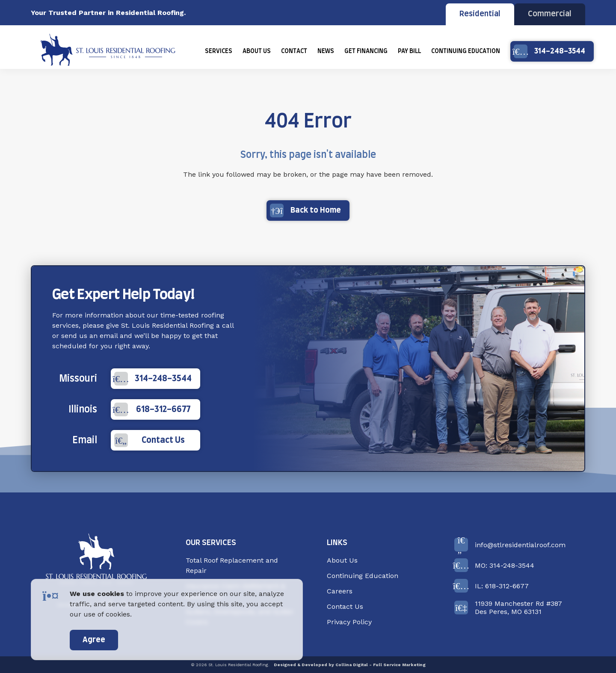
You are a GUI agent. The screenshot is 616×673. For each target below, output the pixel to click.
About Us (257, 51)
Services (219, 51)
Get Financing (366, 51)
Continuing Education (466, 51)
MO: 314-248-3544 (494, 565)
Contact (294, 51)
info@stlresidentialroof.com (510, 545)
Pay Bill (409, 51)
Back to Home (305, 210)
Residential (480, 14)
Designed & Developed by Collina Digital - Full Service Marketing (350, 665)
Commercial (550, 14)
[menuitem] (219, 51)
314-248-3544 (549, 51)
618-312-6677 (152, 409)
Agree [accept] (94, 640)
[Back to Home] (96, 560)
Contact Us (150, 440)
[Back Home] (108, 51)
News (326, 51)
